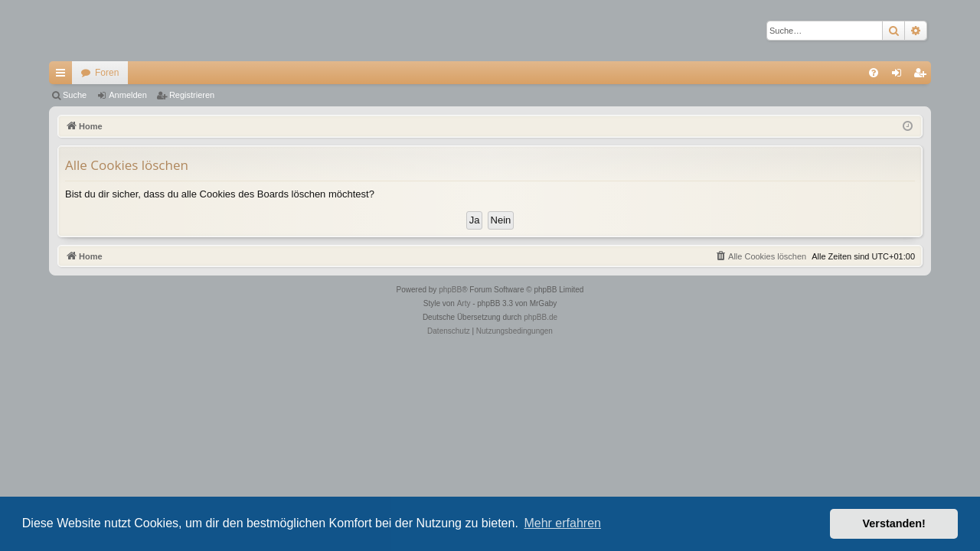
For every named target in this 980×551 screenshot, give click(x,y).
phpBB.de (541, 317)
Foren (107, 73)
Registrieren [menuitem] (923, 76)
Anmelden (128, 95)
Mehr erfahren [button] (562, 523)
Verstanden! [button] (894, 523)
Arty (464, 303)
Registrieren (192, 95)
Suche (75, 95)
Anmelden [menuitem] (900, 76)
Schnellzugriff (64, 76)
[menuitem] (874, 73)
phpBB (450, 290)
